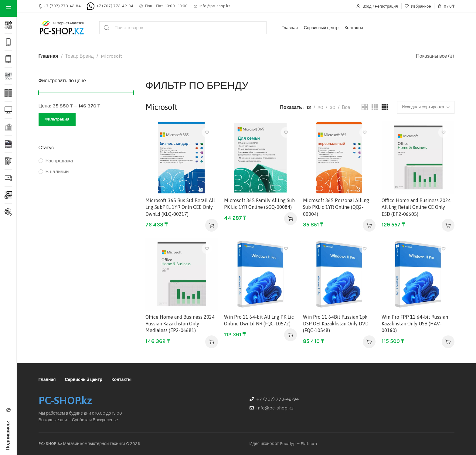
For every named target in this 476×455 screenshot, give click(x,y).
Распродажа (59, 161)
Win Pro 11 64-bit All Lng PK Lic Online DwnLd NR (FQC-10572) (259, 320)
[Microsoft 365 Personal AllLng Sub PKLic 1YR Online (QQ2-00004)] (339, 158)
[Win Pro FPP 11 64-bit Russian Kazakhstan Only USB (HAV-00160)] (418, 274)
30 (333, 107)
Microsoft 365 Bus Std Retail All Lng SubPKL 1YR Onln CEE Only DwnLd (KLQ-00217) (180, 207)
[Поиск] (183, 28)
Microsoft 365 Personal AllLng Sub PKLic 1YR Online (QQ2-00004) (336, 207)
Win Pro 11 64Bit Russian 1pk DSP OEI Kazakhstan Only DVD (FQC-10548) (336, 324)
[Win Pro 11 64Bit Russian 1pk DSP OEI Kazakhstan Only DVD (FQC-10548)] (339, 274)
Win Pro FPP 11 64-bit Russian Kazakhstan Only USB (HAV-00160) (415, 324)
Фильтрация (57, 119)
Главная (48, 56)
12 (309, 107)
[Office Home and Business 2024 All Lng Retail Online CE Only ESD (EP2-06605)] (418, 158)
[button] (212, 225)
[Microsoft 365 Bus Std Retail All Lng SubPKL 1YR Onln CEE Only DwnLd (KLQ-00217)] (182, 158)
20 (320, 107)
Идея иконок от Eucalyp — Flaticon (283, 444)
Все (346, 107)
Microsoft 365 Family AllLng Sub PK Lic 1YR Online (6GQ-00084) (259, 204)
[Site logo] (61, 28)
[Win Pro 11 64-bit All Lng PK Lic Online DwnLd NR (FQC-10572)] (260, 274)
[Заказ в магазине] (426, 107)
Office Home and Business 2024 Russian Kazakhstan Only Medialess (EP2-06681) (180, 324)
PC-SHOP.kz (65, 400)
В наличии (57, 172)
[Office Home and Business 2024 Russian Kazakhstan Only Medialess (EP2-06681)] (182, 274)
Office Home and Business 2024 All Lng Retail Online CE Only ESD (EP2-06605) (416, 207)
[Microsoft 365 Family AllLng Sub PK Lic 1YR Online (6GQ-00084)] (260, 158)
